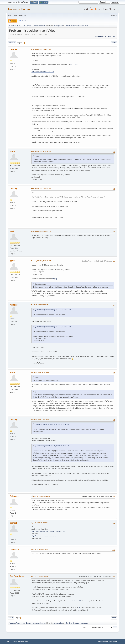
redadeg (14, 49)
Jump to (85, 627)
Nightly (55, 279)
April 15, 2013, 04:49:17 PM (40, 550)
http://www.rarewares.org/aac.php (44, 536)
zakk (12, 231)
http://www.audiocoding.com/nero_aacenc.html (48, 531)
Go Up (11, 618)
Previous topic (101, 36)
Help (100, 641)
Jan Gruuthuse (17, 576)
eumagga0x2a (59, 26)
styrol (13, 152)
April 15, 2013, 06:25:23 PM (40, 576)
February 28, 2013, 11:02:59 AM (41, 151)
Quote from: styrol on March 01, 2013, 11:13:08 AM (52, 424)
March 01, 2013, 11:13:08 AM (40, 372)
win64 (79, 601)
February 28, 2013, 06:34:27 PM (41, 231)
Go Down (12, 43)
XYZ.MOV (74, 65)
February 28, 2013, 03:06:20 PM (41, 188)
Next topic (112, 36)
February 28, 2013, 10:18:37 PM (41, 261)
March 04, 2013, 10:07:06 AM (40, 419)
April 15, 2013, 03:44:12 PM (40, 523)
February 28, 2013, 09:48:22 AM (41, 49)
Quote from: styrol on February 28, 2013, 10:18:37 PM (53, 310)
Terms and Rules (107, 641)
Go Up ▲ (116, 641)
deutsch (14, 523)
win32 (73, 601)
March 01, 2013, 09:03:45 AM (40, 305)
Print (114, 43)
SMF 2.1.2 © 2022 (12, 641)
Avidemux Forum (19, 9)
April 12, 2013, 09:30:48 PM (42, 496)
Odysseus (15, 496)
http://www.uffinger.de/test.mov (43, 72)
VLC (80, 608)
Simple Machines (23, 641)
